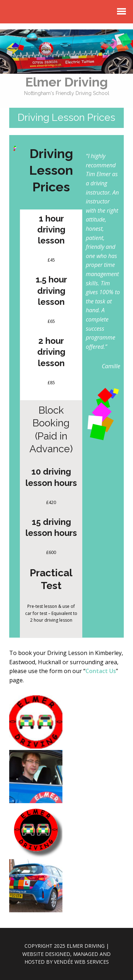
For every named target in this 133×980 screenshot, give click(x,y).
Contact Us (101, 671)
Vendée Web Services (81, 962)
